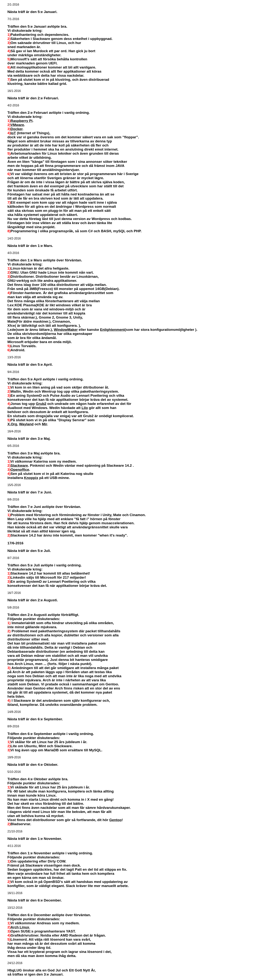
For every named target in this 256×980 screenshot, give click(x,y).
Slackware (19, 465)
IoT (13, 133)
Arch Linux (20, 927)
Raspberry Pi (21, 121)
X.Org (12, 424)
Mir (44, 424)
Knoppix (31, 478)
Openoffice (20, 470)
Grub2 (41, 404)
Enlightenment (112, 330)
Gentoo (115, 820)
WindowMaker (66, 330)
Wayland (26, 424)
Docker (16, 129)
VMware (17, 125)
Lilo (85, 408)
